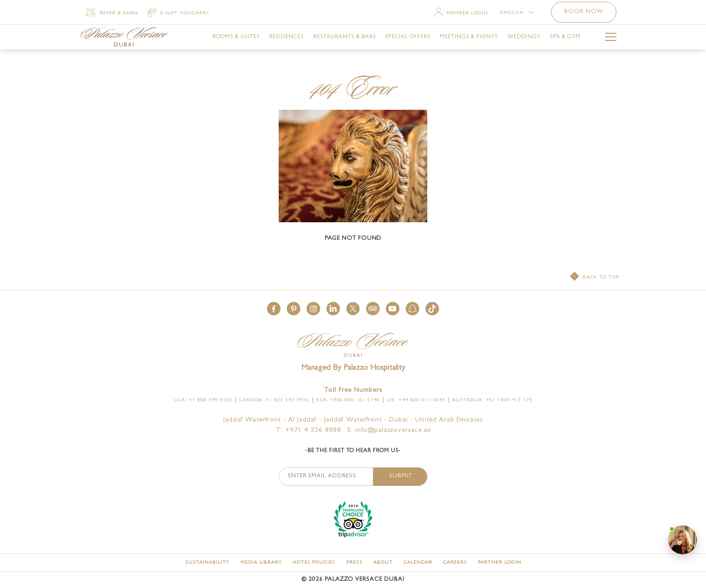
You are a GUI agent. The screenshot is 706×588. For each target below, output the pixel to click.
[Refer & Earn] (111, 13)
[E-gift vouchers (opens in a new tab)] (178, 13)
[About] (383, 563)
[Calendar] (418, 563)
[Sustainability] (207, 563)
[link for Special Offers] (408, 37)
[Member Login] (461, 13)
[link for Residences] (287, 37)
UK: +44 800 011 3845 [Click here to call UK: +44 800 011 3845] (416, 400)
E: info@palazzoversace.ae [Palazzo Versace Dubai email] (389, 431)
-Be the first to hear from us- (353, 451)
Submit (401, 476)
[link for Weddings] (524, 37)
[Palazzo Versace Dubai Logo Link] (124, 37)
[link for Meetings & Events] (469, 37)
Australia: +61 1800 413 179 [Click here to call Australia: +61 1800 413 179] (492, 400)
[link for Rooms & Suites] (236, 37)
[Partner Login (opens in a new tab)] (500, 563)
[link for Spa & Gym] (565, 37)
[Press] (354, 563)
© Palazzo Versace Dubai (353, 580)
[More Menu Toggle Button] (611, 38)
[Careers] (455, 563)
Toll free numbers (353, 391)
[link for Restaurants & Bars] (345, 37)
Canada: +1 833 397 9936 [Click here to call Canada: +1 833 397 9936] (274, 400)
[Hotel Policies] (314, 563)
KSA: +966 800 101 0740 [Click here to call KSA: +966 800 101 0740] (348, 400)
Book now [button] (584, 12)
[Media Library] (261, 563)
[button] (274, 309)
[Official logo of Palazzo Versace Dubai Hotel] (353, 346)
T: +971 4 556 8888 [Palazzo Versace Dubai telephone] (308, 431)
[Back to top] (595, 277)
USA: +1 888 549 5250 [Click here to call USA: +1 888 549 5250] (203, 400)
